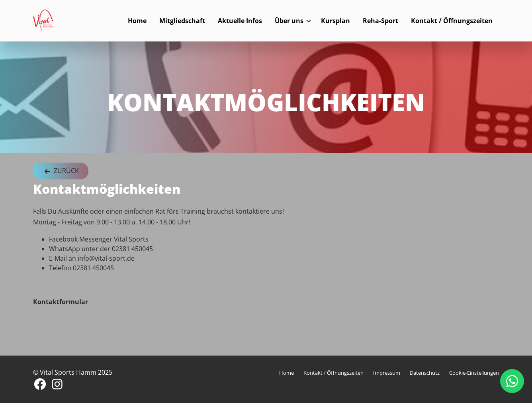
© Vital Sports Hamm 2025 (73, 372)
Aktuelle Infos (240, 21)
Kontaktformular (61, 302)
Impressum (387, 373)
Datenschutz (425, 373)
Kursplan (335, 21)
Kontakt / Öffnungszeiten (452, 21)
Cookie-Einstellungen (474, 373)
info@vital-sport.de (106, 258)
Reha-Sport (380, 21)
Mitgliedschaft (182, 21)
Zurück (61, 171)
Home (137, 21)
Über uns (289, 21)
